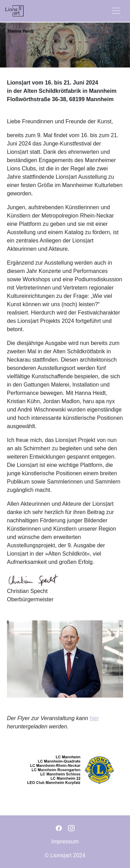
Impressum (65, 842)
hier (94, 718)
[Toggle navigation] (116, 11)
